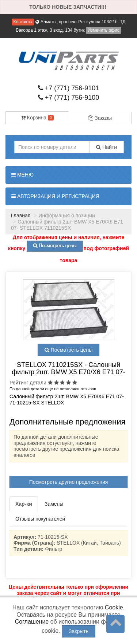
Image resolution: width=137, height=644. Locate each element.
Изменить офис (104, 30)
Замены (54, 504)
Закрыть (79, 631)
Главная (21, 216)
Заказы (100, 118)
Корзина (37, 118)
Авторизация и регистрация (55, 196)
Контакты (23, 22)
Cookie (114, 607)
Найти (106, 147)
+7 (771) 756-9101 (69, 88)
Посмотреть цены (68, 350)
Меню (22, 175)
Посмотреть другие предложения (69, 482)
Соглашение (32, 622)
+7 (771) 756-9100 (69, 98)
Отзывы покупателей (40, 519)
